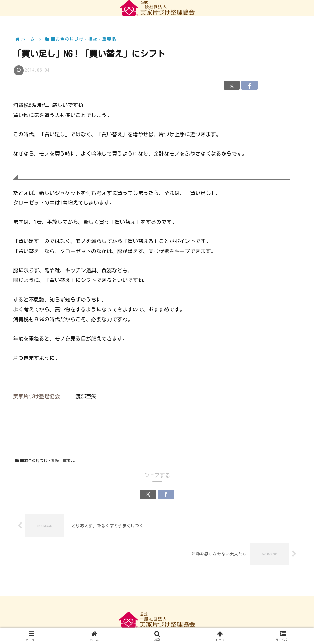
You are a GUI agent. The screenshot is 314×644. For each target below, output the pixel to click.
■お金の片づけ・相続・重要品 (45, 461)
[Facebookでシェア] (250, 85)
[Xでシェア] (232, 85)
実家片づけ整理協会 (36, 396)
